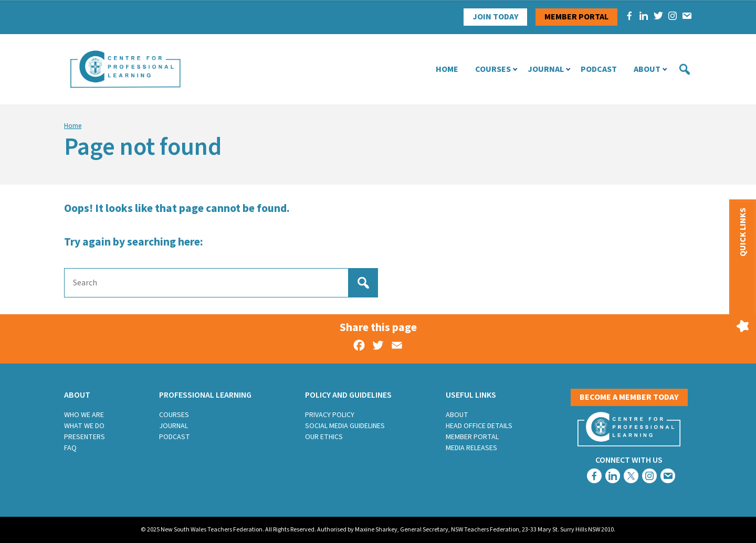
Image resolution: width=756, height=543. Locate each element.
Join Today (496, 17)
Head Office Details (479, 426)
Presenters (85, 437)
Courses (493, 69)
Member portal (576, 17)
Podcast (599, 69)
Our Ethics (324, 437)
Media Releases (471, 448)
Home (447, 69)
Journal (546, 69)
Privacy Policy (330, 415)
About (647, 69)
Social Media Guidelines (345, 426)
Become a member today (629, 397)
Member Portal (472, 437)
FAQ (70, 448)
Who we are (84, 415)
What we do (84, 426)
